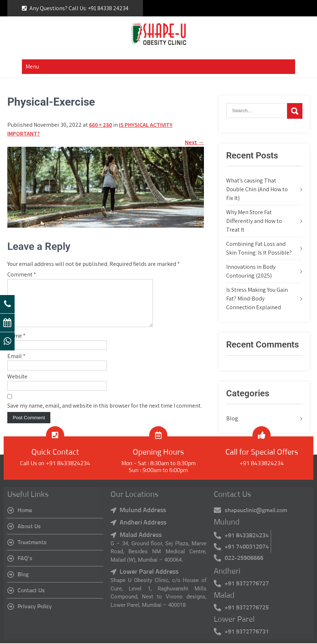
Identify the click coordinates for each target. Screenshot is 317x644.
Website (17, 385)
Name (16, 344)
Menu (32, 66)
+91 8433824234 (262, 464)
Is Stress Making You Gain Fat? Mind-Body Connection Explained (257, 299)
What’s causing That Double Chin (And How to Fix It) (257, 189)
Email (16, 365)
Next (194, 142)
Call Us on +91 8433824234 (55, 464)
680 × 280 (100, 125)
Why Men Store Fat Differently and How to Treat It (254, 221)
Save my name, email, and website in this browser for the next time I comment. (105, 414)
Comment (22, 274)
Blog (232, 418)
